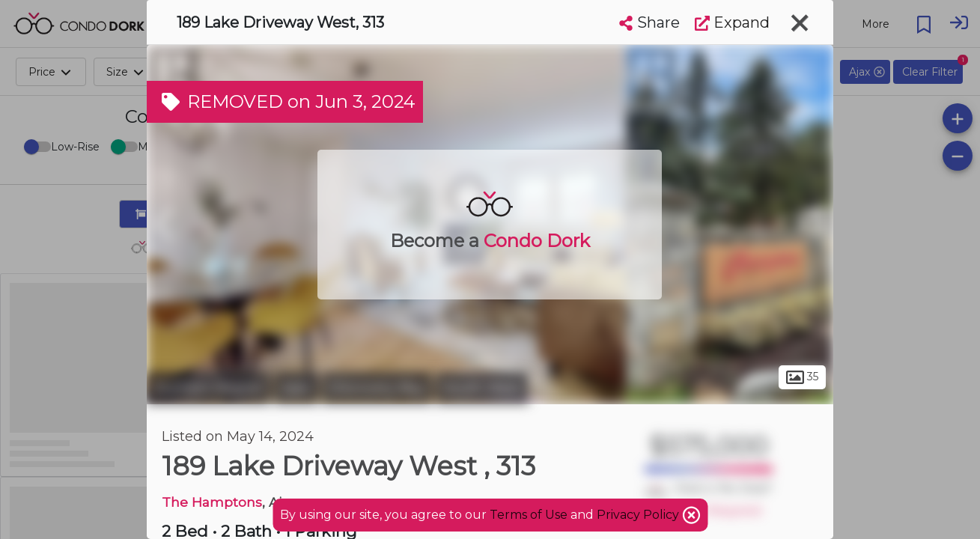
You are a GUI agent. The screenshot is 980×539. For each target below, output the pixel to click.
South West (482, 388)
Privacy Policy (639, 515)
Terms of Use (529, 515)
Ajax (296, 388)
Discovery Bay (377, 388)
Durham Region (209, 388)
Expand (732, 22)
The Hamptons (212, 502)
